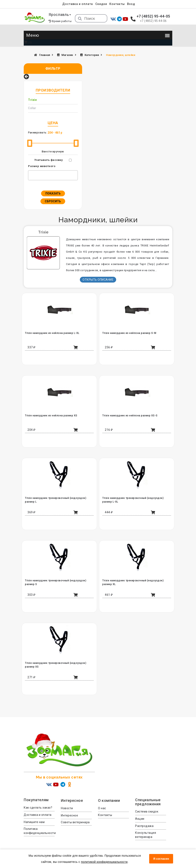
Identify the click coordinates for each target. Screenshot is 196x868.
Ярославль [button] (60, 15)
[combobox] (53, 175)
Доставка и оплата (78, 4)
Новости (67, 808)
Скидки (101, 4)
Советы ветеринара (75, 822)
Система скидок (147, 811)
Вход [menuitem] (131, 4)
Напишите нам (34, 822)
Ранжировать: (38, 132)
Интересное (69, 815)
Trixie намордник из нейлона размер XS (51, 416)
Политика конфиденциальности (39, 831)
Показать (53, 193)
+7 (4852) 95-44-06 (153, 21)
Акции (140, 819)
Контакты (117, 4)
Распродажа (144, 826)
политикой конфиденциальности (104, 862)
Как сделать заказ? (38, 808)
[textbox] (30, 175)
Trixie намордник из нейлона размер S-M (129, 333)
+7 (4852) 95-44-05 (153, 16)
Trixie (32, 100)
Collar (32, 108)
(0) (28, 42)
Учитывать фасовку (49, 160)
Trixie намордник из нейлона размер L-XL (52, 333)
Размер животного (42, 166)
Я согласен (161, 859)
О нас (102, 808)
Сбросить (53, 201)
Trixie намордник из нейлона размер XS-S (130, 416)
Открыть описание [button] (98, 280)
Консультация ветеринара (146, 835)
